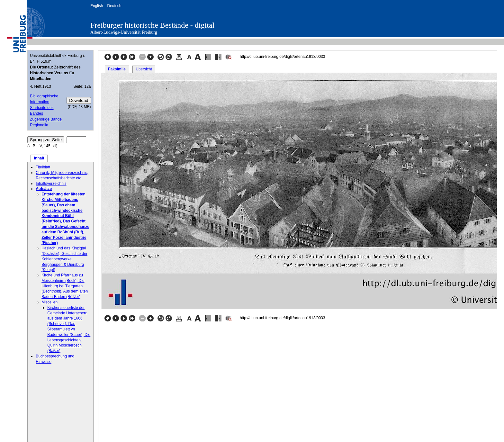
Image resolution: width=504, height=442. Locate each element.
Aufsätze (44, 189)
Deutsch (114, 6)
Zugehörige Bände (46, 119)
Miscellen (50, 302)
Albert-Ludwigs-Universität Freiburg (124, 32)
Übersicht (144, 69)
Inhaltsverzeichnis (51, 184)
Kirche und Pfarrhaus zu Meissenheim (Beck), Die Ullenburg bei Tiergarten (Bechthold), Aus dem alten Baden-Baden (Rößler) (65, 286)
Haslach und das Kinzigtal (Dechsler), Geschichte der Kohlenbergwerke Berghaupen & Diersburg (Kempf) (64, 259)
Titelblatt (43, 167)
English (97, 6)
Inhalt (39, 158)
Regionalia (39, 125)
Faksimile (117, 69)
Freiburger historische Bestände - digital (152, 25)
